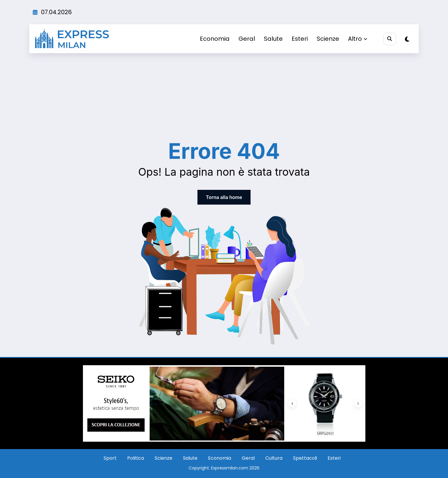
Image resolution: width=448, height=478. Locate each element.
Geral (247, 39)
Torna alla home (224, 197)
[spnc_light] (407, 39)
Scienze (328, 39)
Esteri (300, 39)
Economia (215, 39)
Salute (273, 39)
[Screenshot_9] (224, 403)
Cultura (274, 458)
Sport (110, 458)
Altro (358, 39)
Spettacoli (305, 458)
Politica (136, 458)
